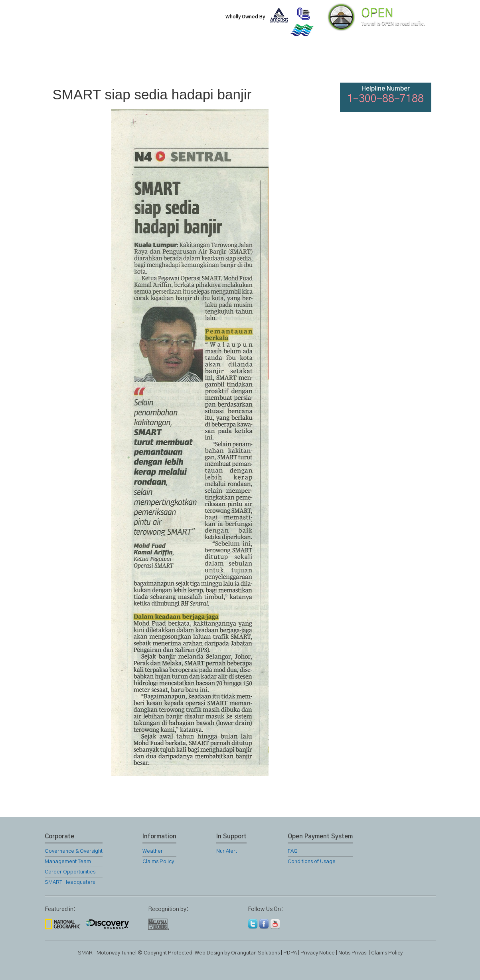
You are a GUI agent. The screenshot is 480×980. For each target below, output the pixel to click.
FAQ (369, 64)
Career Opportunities (70, 872)
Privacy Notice (318, 953)
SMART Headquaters (70, 882)
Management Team (68, 862)
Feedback (413, 64)
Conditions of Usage (312, 862)
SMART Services (196, 64)
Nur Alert (227, 851)
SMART (153, 64)
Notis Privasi (353, 953)
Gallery (282, 64)
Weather (153, 851)
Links (326, 64)
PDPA (290, 953)
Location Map (239, 64)
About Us (110, 64)
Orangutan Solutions (255, 953)
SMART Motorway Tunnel (138, 23)
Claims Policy (158, 862)
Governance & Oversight (74, 851)
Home (66, 64)
